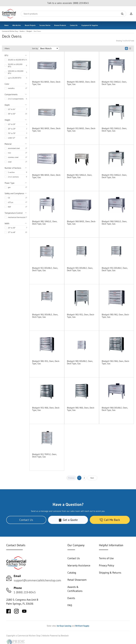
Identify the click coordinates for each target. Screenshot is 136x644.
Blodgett (29, 31)
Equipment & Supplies (90, 25)
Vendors (22, 31)
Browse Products (60, 25)
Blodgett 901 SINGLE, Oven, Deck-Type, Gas (114, 130)
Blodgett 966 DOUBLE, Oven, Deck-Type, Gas (115, 409)
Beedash (65, 636)
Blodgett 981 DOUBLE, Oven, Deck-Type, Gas (80, 362)
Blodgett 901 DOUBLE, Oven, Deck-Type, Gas (80, 269)
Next (92, 478)
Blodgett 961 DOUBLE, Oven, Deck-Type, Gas (45, 316)
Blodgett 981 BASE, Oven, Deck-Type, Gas (47, 176)
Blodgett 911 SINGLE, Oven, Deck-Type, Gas (114, 83)
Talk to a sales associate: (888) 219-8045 (68, 3)
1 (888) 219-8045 (25, 592)
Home (6, 25)
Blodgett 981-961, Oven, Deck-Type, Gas (116, 316)
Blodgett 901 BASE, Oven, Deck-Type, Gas (81, 83)
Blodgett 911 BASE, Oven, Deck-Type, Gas (46, 83)
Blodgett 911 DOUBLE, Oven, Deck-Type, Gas (45, 269)
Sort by (35, 49)
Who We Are (17, 25)
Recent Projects (30, 25)
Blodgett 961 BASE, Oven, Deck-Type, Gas (47, 130)
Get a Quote (68, 520)
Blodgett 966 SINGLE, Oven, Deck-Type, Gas (114, 223)
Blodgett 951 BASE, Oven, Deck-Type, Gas (81, 130)
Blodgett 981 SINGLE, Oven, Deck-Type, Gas (45, 223)
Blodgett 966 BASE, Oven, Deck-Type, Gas (81, 223)
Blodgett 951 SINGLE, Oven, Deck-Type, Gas (114, 176)
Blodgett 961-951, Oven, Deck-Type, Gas (81, 316)
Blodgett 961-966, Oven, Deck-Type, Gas (116, 362)
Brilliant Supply (82, 626)
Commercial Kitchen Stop (10, 31)
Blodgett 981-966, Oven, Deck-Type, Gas (81, 409)
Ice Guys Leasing (64, 626)
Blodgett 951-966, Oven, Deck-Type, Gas (46, 409)
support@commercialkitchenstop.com (37, 580)
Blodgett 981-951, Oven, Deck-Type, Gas (46, 362)
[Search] (74, 14)
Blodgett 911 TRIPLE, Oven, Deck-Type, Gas (44, 455)
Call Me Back (110, 520)
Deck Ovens (37, 31)
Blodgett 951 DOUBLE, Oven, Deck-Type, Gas (115, 269)
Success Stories (45, 25)
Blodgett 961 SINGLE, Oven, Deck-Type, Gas (80, 176)
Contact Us (74, 25)
